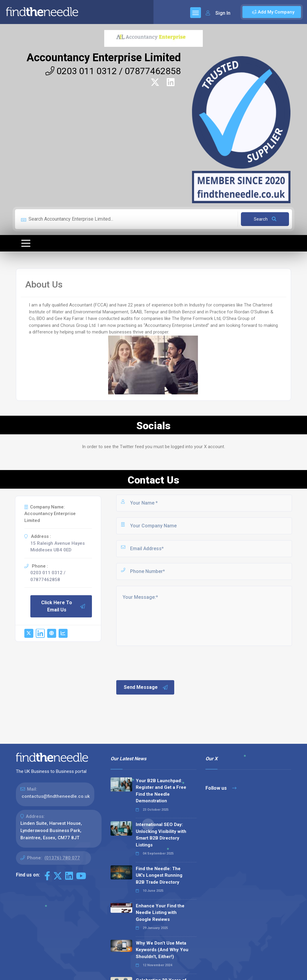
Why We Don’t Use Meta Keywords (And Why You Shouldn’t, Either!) (162, 950)
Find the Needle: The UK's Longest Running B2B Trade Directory (159, 875)
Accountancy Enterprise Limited (104, 58)
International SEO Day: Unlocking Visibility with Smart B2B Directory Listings (161, 835)
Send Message (146, 687)
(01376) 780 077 (62, 858)
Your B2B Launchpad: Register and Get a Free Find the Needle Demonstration (161, 791)
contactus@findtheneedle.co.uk (56, 796)
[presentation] (161, 662)
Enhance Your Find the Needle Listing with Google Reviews (160, 913)
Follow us (221, 788)
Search (265, 219)
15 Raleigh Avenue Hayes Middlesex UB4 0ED (58, 547)
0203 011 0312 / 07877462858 (113, 71)
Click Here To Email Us (63, 606)
